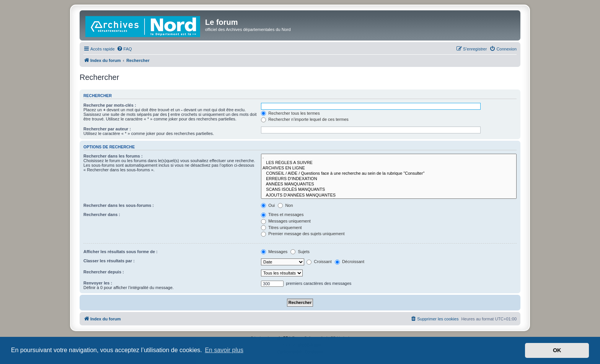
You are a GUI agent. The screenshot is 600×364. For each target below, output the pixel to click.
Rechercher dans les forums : (113, 156)
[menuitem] (124, 49)
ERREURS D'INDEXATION (389, 179)
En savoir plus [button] (224, 350)
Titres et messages (282, 214)
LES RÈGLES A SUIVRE (389, 163)
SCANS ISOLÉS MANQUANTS (389, 190)
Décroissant (350, 262)
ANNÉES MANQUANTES (389, 184)
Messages (274, 252)
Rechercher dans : (102, 214)
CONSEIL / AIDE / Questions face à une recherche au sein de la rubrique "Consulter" (389, 174)
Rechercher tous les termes (290, 113)
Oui (268, 205)
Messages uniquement (286, 221)
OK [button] (557, 350)
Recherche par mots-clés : (110, 105)
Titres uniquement (281, 227)
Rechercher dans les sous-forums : (119, 205)
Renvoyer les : (98, 283)
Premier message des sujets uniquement (303, 234)
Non (285, 205)
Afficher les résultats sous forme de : (121, 252)
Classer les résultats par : (109, 261)
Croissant (319, 262)
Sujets (300, 252)
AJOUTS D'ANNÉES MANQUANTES (389, 195)
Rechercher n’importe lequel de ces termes (305, 119)
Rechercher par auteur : (107, 129)
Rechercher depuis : (104, 272)
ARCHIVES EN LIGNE (389, 168)
